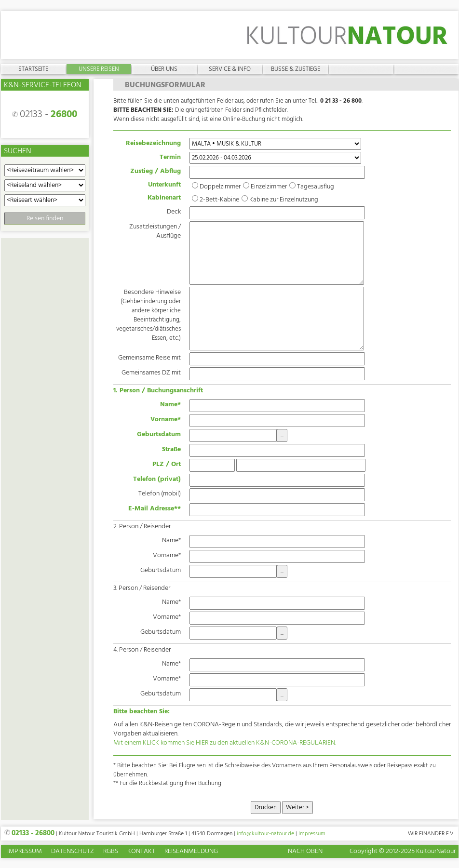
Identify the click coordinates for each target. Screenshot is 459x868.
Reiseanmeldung (191, 852)
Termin (170, 157)
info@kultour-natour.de (265, 834)
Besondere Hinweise (148, 315)
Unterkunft (164, 185)
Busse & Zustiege (296, 69)
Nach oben (305, 851)
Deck (174, 212)
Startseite (33, 69)
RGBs (111, 852)
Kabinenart (164, 198)
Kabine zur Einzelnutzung (284, 200)
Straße (171, 449)
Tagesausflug (316, 187)
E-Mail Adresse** (155, 508)
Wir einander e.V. (431, 834)
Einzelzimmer (269, 187)
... (282, 435)
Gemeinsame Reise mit (149, 358)
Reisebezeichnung (153, 143)
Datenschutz (73, 852)
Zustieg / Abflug (155, 171)
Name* (170, 404)
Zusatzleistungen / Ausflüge (155, 231)
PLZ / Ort (167, 464)
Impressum (312, 834)
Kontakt (141, 852)
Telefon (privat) (157, 479)
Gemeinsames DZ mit (151, 373)
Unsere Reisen (99, 69)
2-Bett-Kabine (219, 200)
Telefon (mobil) (160, 494)
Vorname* (166, 419)
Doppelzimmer (220, 187)
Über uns (164, 69)
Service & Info (230, 69)
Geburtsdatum (159, 434)
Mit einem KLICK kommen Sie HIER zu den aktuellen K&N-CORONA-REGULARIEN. (225, 743)
